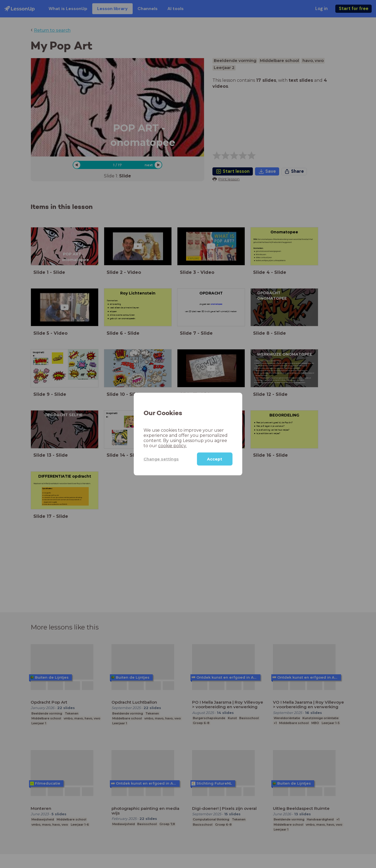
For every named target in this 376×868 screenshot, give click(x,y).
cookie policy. (172, 446)
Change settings (161, 459)
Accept (215, 459)
